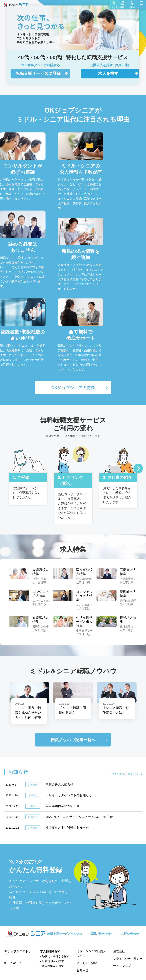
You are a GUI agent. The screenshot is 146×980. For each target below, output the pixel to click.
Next (138, 469)
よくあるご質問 (87, 963)
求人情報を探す (50, 951)
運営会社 (119, 951)
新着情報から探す (53, 961)
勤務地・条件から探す (56, 956)
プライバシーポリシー (128, 959)
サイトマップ (122, 966)
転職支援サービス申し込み (65, 934)
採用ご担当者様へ (102, 934)
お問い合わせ (130, 934)
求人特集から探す (53, 966)
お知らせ (82, 970)
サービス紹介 (12, 963)
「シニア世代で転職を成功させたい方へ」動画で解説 (28, 713)
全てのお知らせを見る (125, 774)
